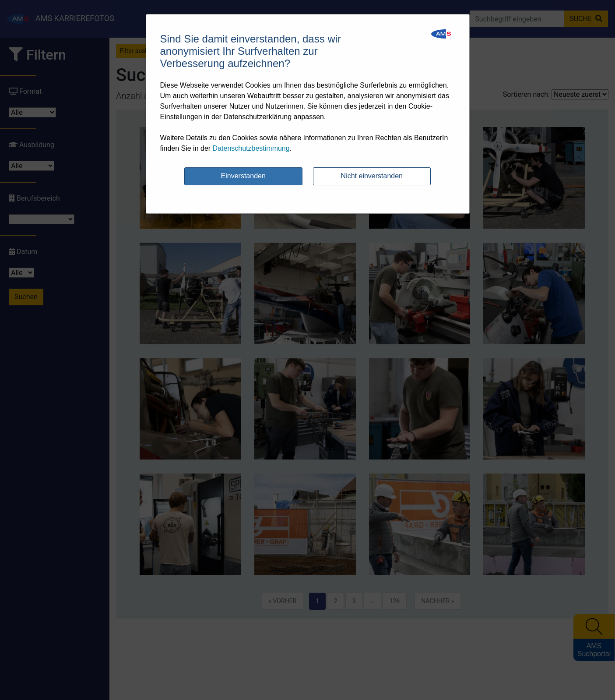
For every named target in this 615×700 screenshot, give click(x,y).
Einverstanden (243, 176)
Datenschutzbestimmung (251, 148)
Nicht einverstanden (372, 176)
